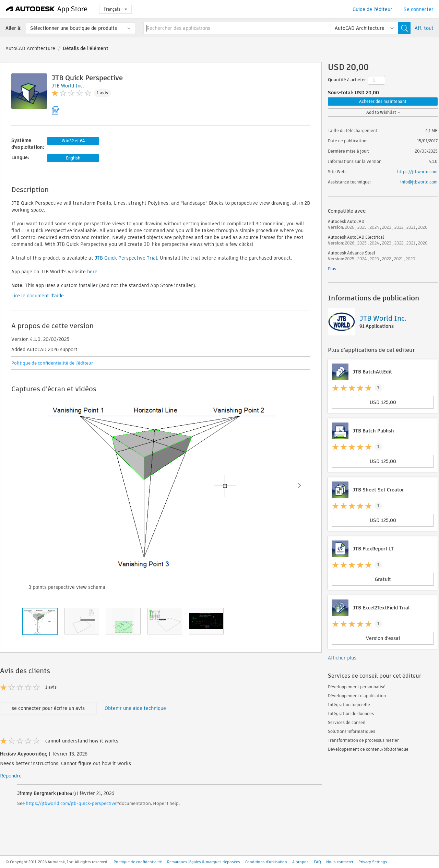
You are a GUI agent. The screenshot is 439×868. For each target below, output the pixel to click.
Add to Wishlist (383, 112)
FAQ (317, 862)
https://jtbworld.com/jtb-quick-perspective (71, 803)
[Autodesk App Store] (47, 9)
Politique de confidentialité (138, 862)
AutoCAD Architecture (30, 48)
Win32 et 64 (73, 141)
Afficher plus (342, 658)
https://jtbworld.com (417, 172)
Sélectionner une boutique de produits (74, 28)
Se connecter (419, 9)
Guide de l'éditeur (372, 9)
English (73, 158)
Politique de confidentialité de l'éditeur (52, 363)
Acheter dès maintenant (383, 101)
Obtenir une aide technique (135, 708)
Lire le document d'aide (38, 296)
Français (115, 9)
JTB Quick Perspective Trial (126, 258)
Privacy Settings (373, 862)
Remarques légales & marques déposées (204, 862)
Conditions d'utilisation (266, 862)
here (92, 272)
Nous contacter (340, 862)
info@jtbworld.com (419, 182)
